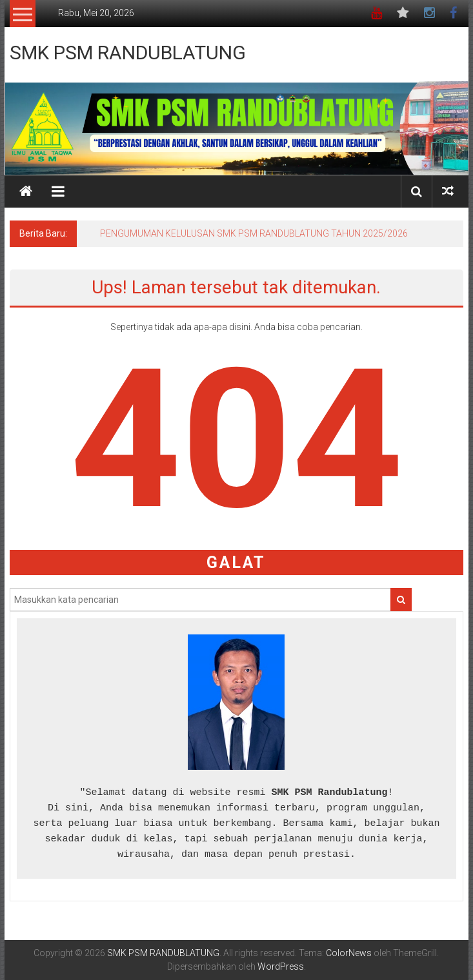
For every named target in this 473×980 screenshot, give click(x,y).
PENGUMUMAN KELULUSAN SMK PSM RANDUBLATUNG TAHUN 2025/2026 (254, 233)
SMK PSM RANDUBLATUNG (128, 53)
